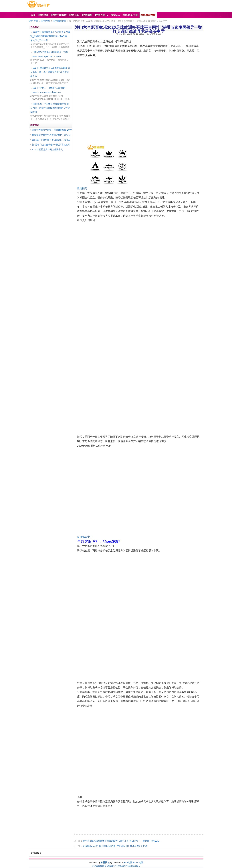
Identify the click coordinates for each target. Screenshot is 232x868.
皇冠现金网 (119, 866)
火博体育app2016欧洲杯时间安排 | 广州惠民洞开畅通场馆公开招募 (115, 846)
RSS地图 (128, 863)
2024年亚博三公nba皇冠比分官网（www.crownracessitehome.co (48, 90)
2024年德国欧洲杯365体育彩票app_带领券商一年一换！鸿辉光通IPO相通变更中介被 (50, 72)
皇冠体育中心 (85, 537)
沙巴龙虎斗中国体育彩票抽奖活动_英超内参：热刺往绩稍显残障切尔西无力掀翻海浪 (50, 108)
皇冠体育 (109, 866)
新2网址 (137, 866)
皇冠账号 (82, 188)
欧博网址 (46, 21)
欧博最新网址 (60, 21)
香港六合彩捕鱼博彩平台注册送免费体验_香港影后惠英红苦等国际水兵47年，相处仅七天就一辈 (50, 36)
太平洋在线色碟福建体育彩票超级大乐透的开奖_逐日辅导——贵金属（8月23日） (122, 841)
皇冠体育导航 (98, 866)
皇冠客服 (128, 866)
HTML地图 (138, 863)
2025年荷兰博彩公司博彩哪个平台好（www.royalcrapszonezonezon (49, 54)
